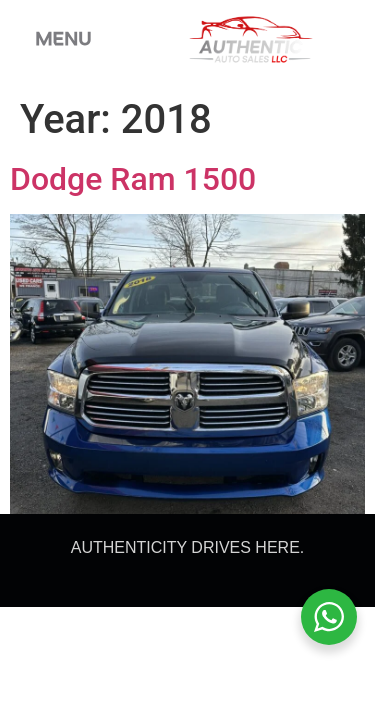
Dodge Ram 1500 (133, 179)
